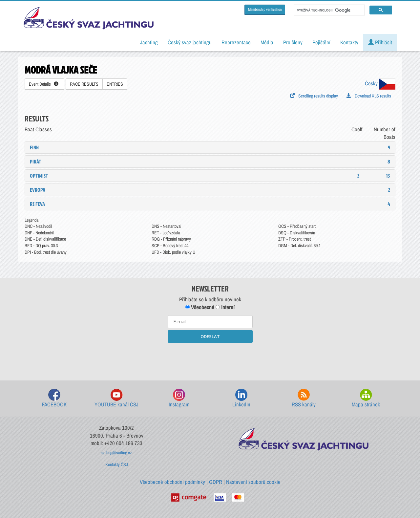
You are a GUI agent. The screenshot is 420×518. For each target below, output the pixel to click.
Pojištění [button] (321, 42)
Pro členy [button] (293, 42)
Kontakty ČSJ (117, 464)
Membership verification (265, 10)
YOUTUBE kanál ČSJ (116, 398)
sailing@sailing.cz (117, 453)
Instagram (179, 398)
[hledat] (329, 10)
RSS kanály (304, 398)
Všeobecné (200, 307)
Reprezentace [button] (236, 42)
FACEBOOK (54, 398)
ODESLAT (210, 336)
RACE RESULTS (84, 84)
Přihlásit (380, 42)
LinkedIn (241, 398)
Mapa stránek (366, 398)
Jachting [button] (149, 42)
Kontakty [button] (349, 42)
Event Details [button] (44, 84)
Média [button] (267, 42)
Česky (380, 83)
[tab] (210, 147)
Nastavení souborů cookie (253, 482)
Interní (225, 307)
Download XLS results (369, 96)
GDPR (216, 482)
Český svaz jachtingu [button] (190, 42)
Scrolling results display (314, 96)
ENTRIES (115, 84)
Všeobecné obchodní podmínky (172, 482)
